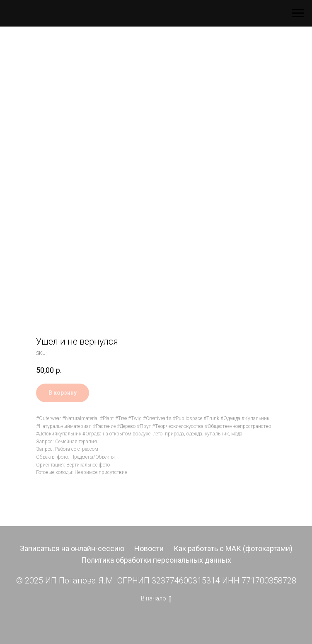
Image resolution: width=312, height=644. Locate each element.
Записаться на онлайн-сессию (72, 548)
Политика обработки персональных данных (156, 560)
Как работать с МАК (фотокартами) (233, 548)
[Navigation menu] (298, 13)
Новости (149, 548)
